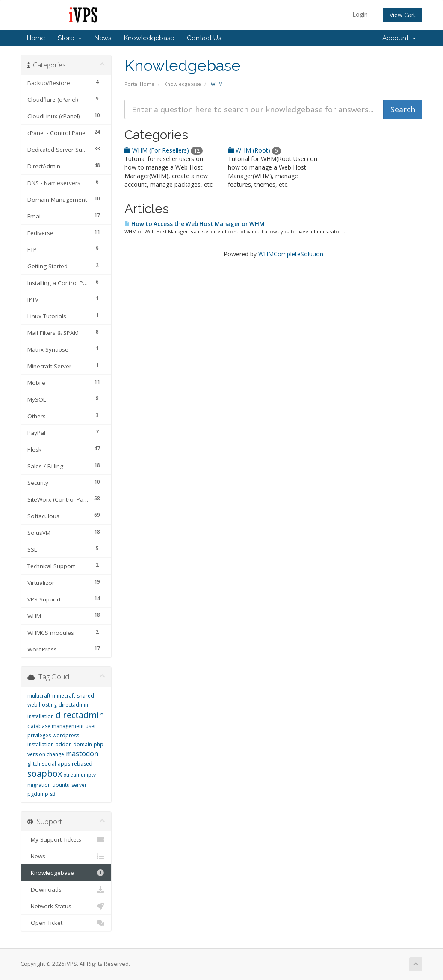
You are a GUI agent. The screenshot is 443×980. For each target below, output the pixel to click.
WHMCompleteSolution (291, 254)
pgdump (38, 794)
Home (36, 38)
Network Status (66, 906)
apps (64, 764)
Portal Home (139, 84)
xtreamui (74, 775)
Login (360, 14)
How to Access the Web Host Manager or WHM (194, 224)
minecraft (64, 696)
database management (56, 726)
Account (399, 38)
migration (39, 785)
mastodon (82, 754)
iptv (91, 775)
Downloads (66, 889)
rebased (82, 764)
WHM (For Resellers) (164, 150)
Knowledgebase (149, 38)
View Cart (403, 15)
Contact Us (204, 38)
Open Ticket (66, 923)
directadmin (80, 715)
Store (70, 38)
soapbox (45, 773)
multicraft (39, 696)
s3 (53, 794)
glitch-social (42, 764)
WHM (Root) (254, 150)
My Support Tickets (66, 839)
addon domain (74, 744)
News (103, 38)
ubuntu (61, 785)
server (79, 785)
